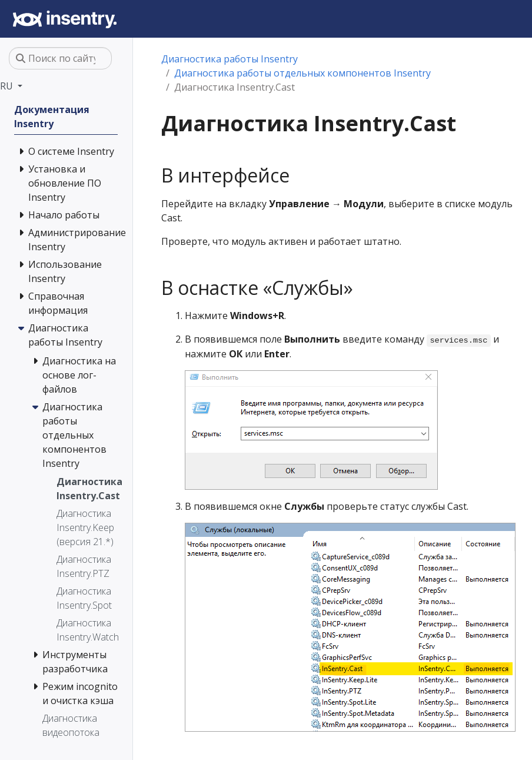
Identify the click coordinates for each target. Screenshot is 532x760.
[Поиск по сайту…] (60, 58)
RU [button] (8, 86)
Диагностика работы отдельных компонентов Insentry (302, 73)
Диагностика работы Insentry (230, 59)
